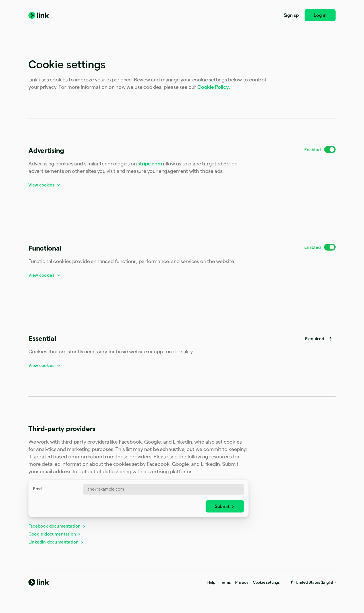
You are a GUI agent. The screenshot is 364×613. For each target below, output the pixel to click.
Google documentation (55, 534)
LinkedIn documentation (56, 542)
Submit (225, 506)
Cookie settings (266, 582)
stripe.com (150, 164)
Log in (320, 15)
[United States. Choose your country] (312, 582)
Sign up (291, 15)
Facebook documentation (57, 526)
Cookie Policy (213, 87)
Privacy (242, 582)
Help (211, 582)
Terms (225, 582)
